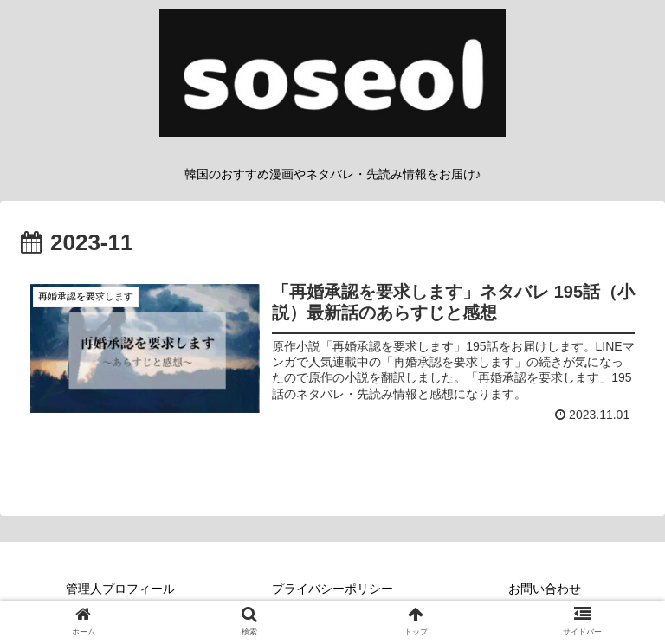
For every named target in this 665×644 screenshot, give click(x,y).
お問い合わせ (545, 589)
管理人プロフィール (120, 589)
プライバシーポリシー (332, 589)
